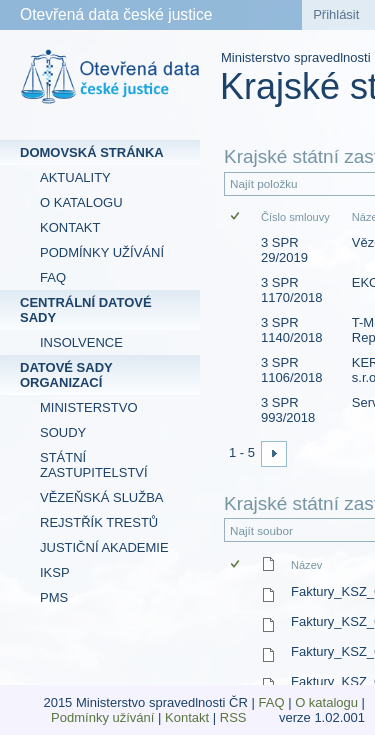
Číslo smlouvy (295, 217)
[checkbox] (236, 217)
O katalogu (326, 702)
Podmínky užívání (102, 717)
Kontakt (187, 717)
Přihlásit (336, 14)
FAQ (272, 702)
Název (306, 565)
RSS (235, 717)
